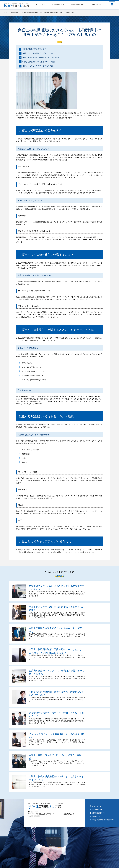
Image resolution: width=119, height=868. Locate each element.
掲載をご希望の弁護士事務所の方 (103, 820)
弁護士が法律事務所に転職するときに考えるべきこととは (44, 57)
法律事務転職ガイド (78, 4)
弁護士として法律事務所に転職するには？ (39, 53)
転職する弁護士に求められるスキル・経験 (39, 62)
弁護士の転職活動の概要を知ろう (35, 49)
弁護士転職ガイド (58, 4)
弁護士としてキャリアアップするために (38, 66)
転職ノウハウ (96, 4)
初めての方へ (41, 4)
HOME (6, 13)
